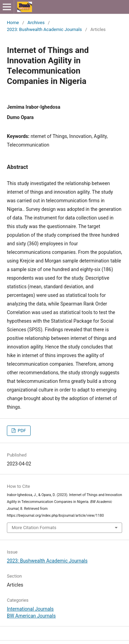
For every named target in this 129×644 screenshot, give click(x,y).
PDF (21, 431)
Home (13, 23)
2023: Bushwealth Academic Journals (44, 29)
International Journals (30, 609)
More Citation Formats (34, 528)
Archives (36, 23)
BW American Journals (31, 616)
